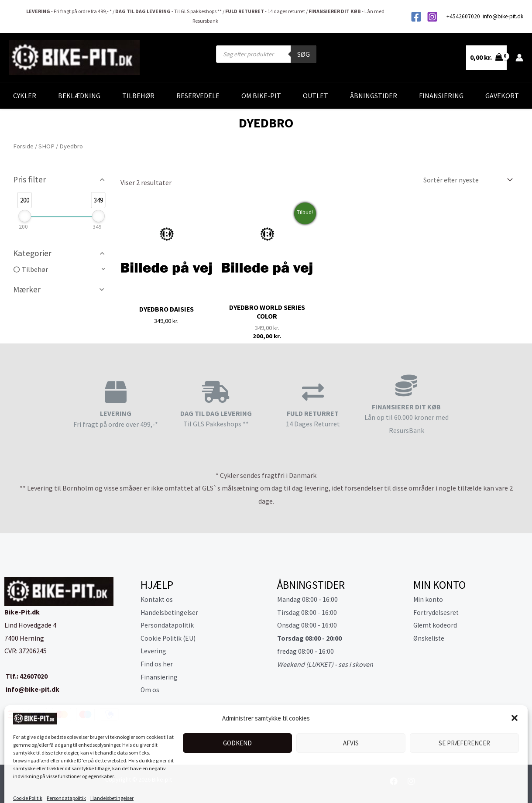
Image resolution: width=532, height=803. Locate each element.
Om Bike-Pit (261, 96)
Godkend (237, 731)
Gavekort (502, 96)
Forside (23, 146)
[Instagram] (432, 17)
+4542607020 (464, 16)
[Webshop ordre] (466, 180)
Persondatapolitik (66, 786)
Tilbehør (138, 96)
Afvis (351, 731)
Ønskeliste (429, 638)
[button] (515, 706)
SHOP (46, 146)
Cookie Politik (28, 786)
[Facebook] (416, 17)
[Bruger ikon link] (519, 58)
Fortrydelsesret (437, 613)
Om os (150, 690)
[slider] (25, 216)
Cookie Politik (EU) (169, 638)
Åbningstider (374, 96)
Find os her (157, 665)
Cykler (25, 96)
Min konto (429, 600)
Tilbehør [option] (35, 269)
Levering (153, 652)
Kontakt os (157, 600)
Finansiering (441, 96)
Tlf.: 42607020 (26, 676)
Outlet (316, 96)
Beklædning (79, 96)
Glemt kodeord (436, 626)
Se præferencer (464, 731)
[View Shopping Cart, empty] (486, 58)
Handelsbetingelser (112, 786)
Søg (304, 54)
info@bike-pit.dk (503, 16)
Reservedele (198, 96)
